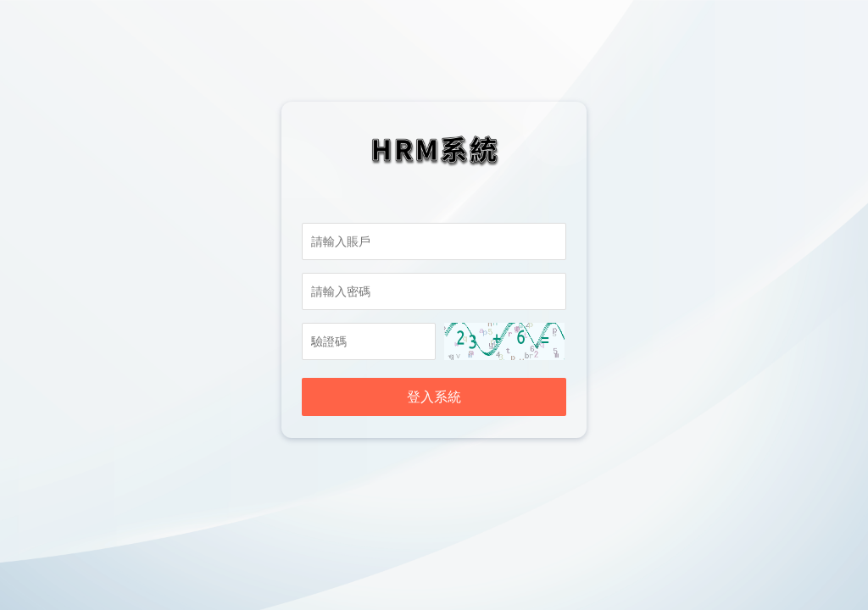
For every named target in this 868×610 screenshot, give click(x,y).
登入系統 (434, 397)
